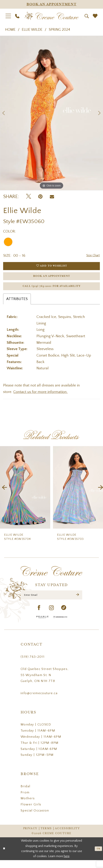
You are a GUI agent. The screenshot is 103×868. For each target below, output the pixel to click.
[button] (8, 16)
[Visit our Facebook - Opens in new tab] (39, 616)
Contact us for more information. (41, 398)
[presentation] (25, 494)
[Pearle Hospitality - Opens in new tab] (42, 625)
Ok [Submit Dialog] (98, 857)
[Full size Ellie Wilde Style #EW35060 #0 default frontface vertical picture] (51, 113)
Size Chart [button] (91, 256)
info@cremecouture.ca (39, 701)
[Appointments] (51, 4)
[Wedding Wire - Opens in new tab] (60, 625)
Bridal (25, 794)
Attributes (17, 305)
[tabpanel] (51, 113)
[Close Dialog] (5, 857)
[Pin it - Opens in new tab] (40, 197)
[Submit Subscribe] (77, 602)
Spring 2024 (59, 30)
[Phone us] (17, 16)
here (67, 864)
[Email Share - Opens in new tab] (52, 197)
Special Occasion (35, 819)
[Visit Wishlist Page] (95, 16)
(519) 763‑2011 (33, 665)
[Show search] (87, 16)
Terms (46, 837)
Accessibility (67, 837)
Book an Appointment (52, 279)
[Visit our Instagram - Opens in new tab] (51, 616)
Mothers (28, 807)
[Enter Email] (51, 602)
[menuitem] (8, 16)
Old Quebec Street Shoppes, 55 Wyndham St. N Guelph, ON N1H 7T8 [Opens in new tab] (45, 683)
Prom (25, 800)
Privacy (30, 837)
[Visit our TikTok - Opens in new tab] (64, 616)
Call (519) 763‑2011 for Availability (52, 292)
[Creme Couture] (52, 16)
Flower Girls (31, 813)
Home (10, 30)
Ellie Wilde (32, 30)
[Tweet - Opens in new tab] (29, 197)
